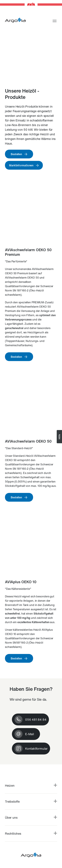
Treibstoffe (12, 801)
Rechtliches (13, 834)
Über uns (11, 818)
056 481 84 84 (36, 719)
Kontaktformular (36, 749)
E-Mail (30, 734)
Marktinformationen (21, 165)
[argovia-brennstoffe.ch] (15, 20)
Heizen (10, 785)
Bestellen (16, 154)
